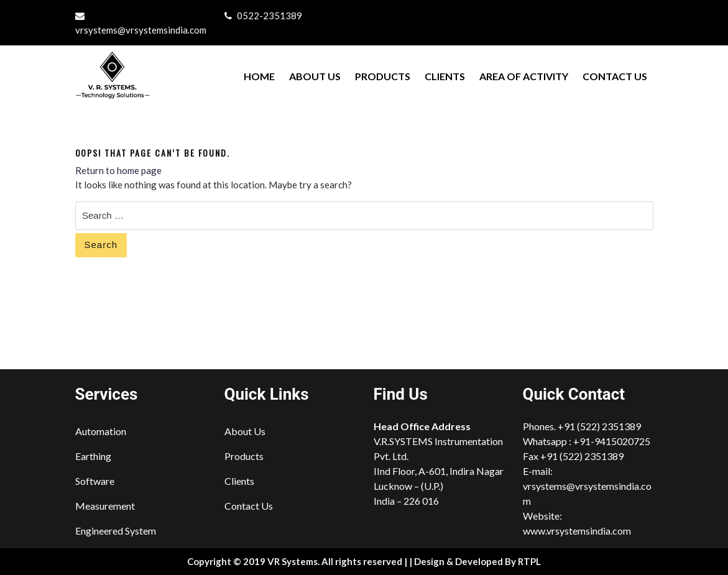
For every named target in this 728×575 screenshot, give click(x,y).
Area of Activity (524, 76)
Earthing (93, 456)
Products (383, 76)
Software (95, 481)
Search (101, 245)
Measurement (105, 506)
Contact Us (615, 76)
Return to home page (118, 170)
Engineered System (116, 531)
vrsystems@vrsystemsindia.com (141, 30)
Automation (101, 431)
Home (259, 76)
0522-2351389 (270, 16)
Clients (445, 76)
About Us (315, 76)
